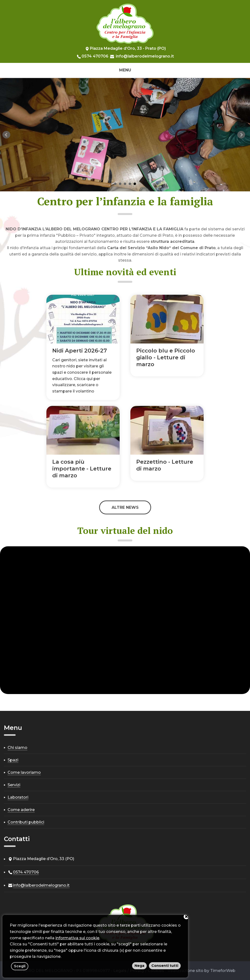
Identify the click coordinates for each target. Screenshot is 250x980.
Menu (125, 70)
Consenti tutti (165, 966)
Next (241, 135)
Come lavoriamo (24, 772)
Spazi (13, 760)
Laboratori (18, 797)
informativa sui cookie (77, 938)
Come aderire (21, 810)
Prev (6, 135)
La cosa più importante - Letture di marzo (82, 469)
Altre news (125, 507)
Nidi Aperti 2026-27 (80, 351)
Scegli (20, 966)
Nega (139, 966)
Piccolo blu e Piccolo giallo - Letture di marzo (166, 357)
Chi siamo (17, 748)
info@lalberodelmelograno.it (145, 56)
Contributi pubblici (26, 822)
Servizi (14, 785)
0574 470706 (95, 56)
